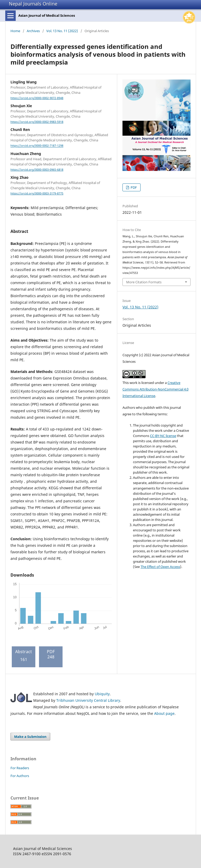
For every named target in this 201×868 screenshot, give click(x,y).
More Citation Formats (144, 282)
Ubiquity (102, 694)
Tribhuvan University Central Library (88, 700)
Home (15, 31)
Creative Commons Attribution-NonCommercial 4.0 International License (155, 389)
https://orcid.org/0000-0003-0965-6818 (37, 170)
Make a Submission (30, 737)
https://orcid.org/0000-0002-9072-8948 (37, 98)
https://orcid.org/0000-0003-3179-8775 (37, 193)
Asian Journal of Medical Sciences (47, 15)
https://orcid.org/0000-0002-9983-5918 (37, 122)
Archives (33, 31)
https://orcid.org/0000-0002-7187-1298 (37, 146)
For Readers (20, 768)
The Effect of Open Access (160, 567)
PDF (133, 187)
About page (164, 713)
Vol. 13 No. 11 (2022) (62, 31)
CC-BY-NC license (163, 436)
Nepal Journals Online (33, 4)
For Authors (20, 776)
